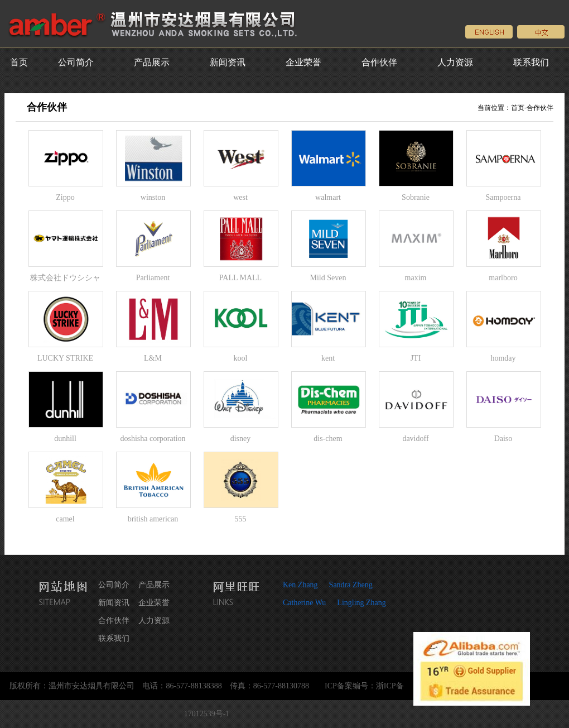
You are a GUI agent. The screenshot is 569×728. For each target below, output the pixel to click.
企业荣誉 (303, 62)
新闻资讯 (228, 62)
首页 (19, 62)
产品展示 (152, 62)
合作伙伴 (379, 62)
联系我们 (531, 62)
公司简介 (76, 62)
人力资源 (455, 62)
